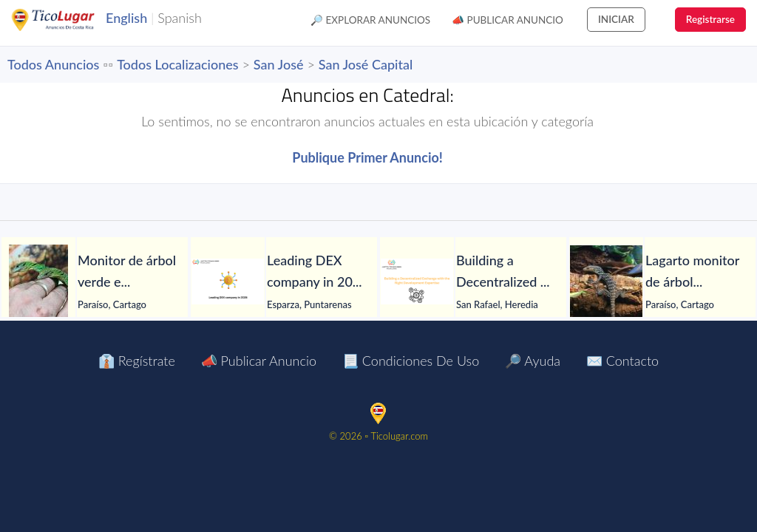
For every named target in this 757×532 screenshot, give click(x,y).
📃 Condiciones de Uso (411, 361)
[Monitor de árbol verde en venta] (38, 282)
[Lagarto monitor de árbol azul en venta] (606, 282)
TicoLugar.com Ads (69, 20)
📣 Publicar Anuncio (508, 20)
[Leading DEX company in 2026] (228, 282)
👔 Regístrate (137, 361)
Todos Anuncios (53, 64)
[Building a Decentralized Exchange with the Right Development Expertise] (417, 282)
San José (279, 64)
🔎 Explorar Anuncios (370, 20)
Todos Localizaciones (177, 64)
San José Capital (366, 64)
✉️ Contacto (622, 361)
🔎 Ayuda (533, 361)
